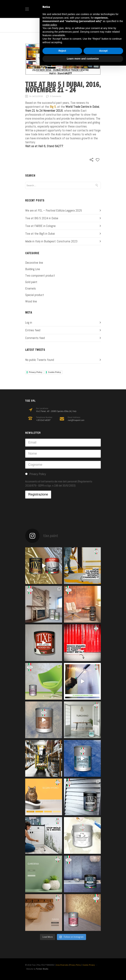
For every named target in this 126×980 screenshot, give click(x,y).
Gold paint (31, 282)
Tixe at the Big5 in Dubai (40, 233)
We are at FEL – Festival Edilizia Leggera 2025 (54, 210)
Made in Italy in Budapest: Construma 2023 (51, 241)
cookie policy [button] (50, 25)
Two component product (40, 275)
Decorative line (34, 263)
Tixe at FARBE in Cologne (40, 226)
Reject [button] (62, 51)
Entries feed (33, 330)
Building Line (33, 269)
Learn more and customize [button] (83, 59)
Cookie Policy (55, 372)
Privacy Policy (36, 372)
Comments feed (35, 338)
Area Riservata (62, 965)
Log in (29, 322)
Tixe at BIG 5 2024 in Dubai (42, 218)
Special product (35, 295)
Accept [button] (103, 51)
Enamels (31, 288)
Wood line (31, 301)
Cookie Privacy (89, 965)
